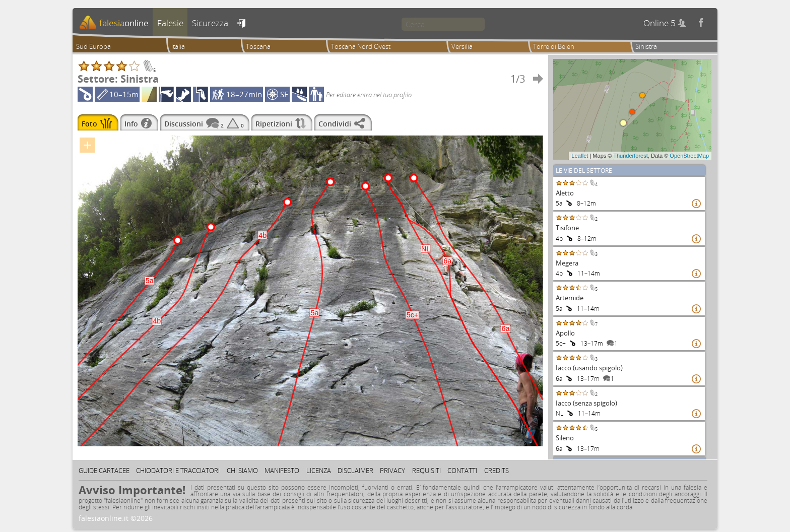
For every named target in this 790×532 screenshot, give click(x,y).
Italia (178, 46)
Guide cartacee (104, 471)
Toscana (258, 46)
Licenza (319, 471)
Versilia (462, 46)
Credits (497, 471)
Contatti (462, 471)
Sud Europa (93, 46)
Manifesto (282, 471)
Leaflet (580, 156)
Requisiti (426, 471)
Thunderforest (630, 156)
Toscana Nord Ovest (361, 46)
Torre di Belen (554, 46)
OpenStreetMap (689, 156)
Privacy (392, 471)
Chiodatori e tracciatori (178, 471)
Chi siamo (242, 471)
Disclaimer (355, 471)
